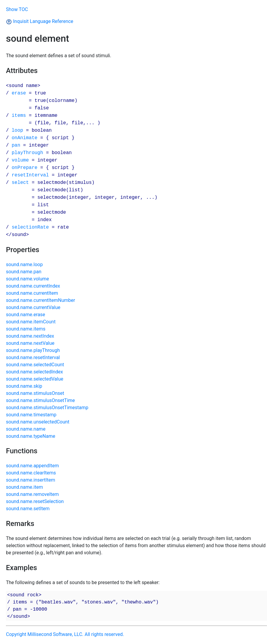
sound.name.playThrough (33, 350)
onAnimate (24, 138)
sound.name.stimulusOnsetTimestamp (47, 408)
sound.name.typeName (31, 436)
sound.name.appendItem (32, 466)
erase (19, 93)
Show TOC (17, 9)
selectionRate (30, 227)
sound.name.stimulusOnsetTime (40, 400)
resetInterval (30, 175)
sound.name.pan (24, 272)
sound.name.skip (24, 386)
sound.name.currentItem (32, 293)
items (19, 115)
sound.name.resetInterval (33, 357)
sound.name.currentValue (33, 307)
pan (16, 145)
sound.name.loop (24, 264)
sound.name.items (26, 329)
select (20, 182)
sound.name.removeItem (32, 494)
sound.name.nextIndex (30, 336)
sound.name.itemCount (31, 322)
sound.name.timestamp (31, 415)
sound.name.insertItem (31, 480)
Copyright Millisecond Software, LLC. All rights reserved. (65, 634)
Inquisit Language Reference (40, 21)
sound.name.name (26, 429)
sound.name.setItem (28, 509)
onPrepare (24, 167)
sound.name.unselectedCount (38, 422)
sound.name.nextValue (30, 343)
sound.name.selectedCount (35, 365)
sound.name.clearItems (31, 473)
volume (20, 160)
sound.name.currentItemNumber (40, 300)
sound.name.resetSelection (35, 501)
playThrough (27, 153)
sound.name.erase (26, 315)
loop (17, 130)
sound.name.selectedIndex (34, 372)
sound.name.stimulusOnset (35, 393)
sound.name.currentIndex (33, 286)
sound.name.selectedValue (35, 379)
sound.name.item (24, 487)
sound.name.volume (28, 279)
